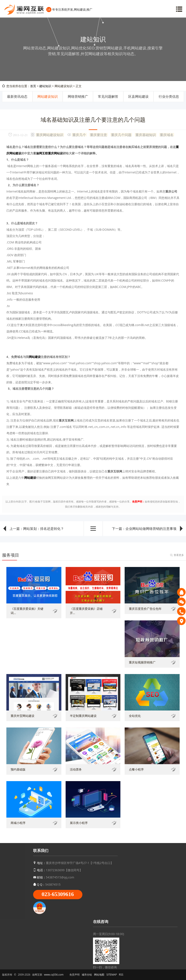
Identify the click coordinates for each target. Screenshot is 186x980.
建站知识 (45, 86)
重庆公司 (171, 191)
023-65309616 (58, 894)
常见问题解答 (108, 96)
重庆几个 (79, 135)
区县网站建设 (138, 96)
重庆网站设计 (57, 153)
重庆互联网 (66, 420)
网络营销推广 (78, 96)
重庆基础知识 (146, 135)
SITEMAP (112, 975)
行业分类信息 (169, 96)
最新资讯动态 (17, 96)
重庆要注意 (99, 135)
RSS (121, 975)
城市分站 (87, 975)
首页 (33, 86)
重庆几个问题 (121, 135)
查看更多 (179, 555)
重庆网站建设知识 (50, 135)
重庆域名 (167, 135)
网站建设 (35, 357)
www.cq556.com (54, 975)
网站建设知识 (48, 96)
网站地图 (99, 975)
